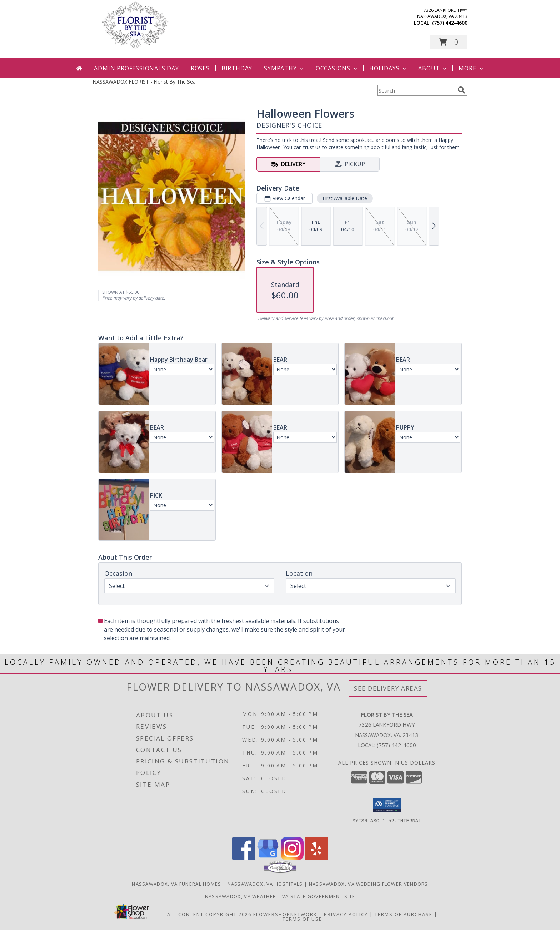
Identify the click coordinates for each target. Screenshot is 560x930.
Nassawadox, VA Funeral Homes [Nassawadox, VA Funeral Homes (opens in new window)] (176, 884)
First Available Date (345, 198)
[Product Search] (416, 90)
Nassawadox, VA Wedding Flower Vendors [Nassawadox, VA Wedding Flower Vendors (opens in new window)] (369, 884)
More (472, 68)
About (433, 68)
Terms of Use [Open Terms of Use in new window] (302, 919)
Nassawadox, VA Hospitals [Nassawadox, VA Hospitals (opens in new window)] (265, 884)
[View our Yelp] (316, 858)
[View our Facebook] (244, 858)
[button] (449, 42)
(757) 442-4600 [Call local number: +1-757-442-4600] (450, 23)
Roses (200, 68)
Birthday (237, 68)
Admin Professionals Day (136, 68)
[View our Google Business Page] (268, 858)
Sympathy (284, 68)
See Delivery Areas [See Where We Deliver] (388, 688)
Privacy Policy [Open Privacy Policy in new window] (346, 914)
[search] (461, 90)
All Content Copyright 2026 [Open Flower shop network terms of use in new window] (209, 914)
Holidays (389, 68)
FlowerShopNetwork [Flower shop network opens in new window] (285, 914)
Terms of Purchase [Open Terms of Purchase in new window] (404, 914)
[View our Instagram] (292, 858)
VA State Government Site (319, 896)
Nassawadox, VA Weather (241, 896)
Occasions (337, 68)
